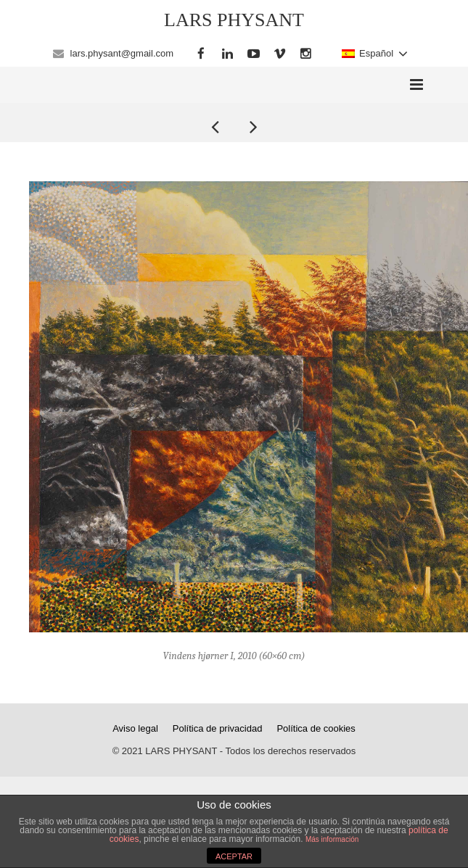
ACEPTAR (234, 856)
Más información (332, 839)
